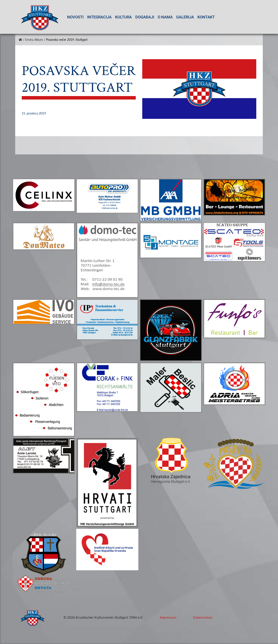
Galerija (185, 17)
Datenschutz (203, 617)
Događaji (145, 17)
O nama (165, 17)
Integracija (99, 17)
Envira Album (34, 40)
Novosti (75, 17)
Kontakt (206, 17)
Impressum (168, 617)
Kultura (123, 17)
